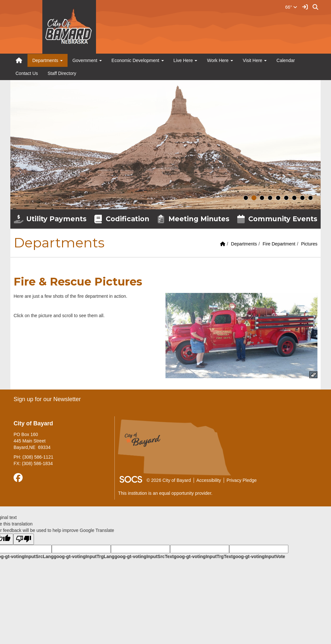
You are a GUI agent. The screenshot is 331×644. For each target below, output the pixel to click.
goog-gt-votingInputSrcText (144, 556)
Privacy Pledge (242, 480)
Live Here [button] (186, 60)
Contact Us (27, 73)
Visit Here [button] (255, 60)
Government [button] (87, 60)
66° (291, 7)
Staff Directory (62, 73)
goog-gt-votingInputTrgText (203, 556)
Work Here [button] (220, 60)
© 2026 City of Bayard (169, 480)
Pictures (309, 244)
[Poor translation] (24, 539)
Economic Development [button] (138, 60)
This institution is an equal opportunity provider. (165, 493)
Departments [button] (48, 60)
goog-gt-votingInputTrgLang (84, 556)
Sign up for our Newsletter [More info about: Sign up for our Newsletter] (47, 399)
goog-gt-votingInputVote (259, 556)
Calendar (286, 60)
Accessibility (209, 480)
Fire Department (279, 244)
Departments (244, 244)
